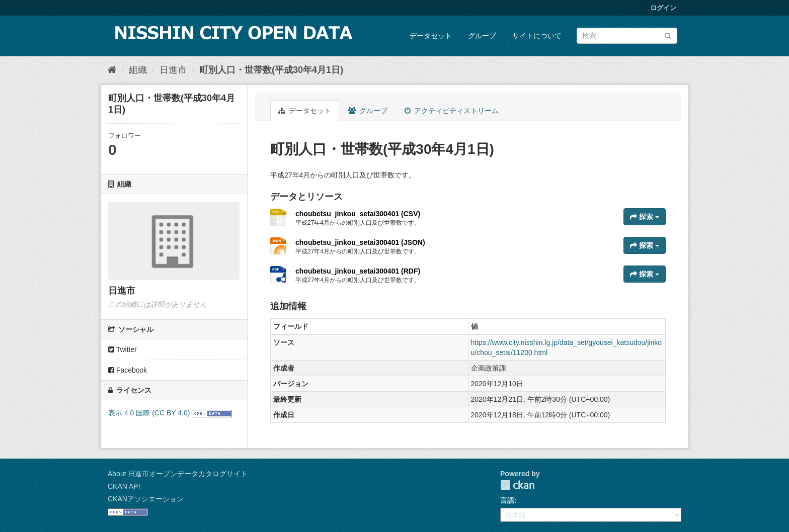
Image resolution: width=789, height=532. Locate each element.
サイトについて (537, 36)
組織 (138, 70)
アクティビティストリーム (452, 111)
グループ (482, 36)
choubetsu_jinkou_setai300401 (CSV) (358, 214)
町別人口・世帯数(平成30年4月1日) (271, 70)
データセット (431, 36)
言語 (507, 500)
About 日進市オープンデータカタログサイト (178, 474)
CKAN (517, 485)
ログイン (663, 8)
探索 (645, 217)
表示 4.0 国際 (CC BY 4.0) (149, 413)
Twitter (123, 349)
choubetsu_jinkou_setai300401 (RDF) (358, 271)
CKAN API (124, 486)
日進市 (173, 70)
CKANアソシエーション (146, 499)
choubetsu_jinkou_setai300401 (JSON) (360, 242)
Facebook (128, 370)
